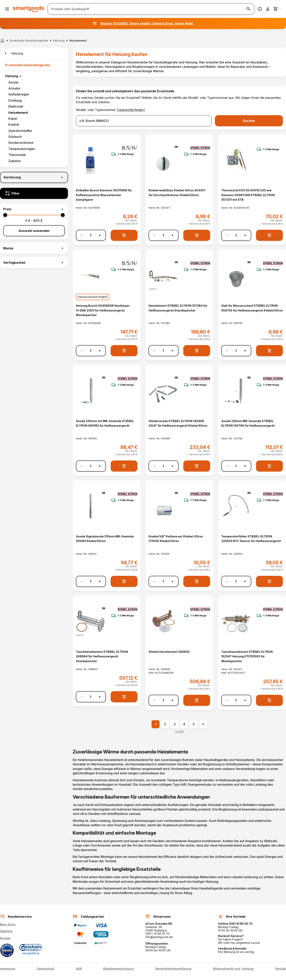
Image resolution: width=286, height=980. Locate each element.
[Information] (260, 9)
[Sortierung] (34, 177)
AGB (79, 969)
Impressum (8, 969)
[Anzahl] (91, 235)
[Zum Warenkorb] (277, 9)
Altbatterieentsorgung (118, 969)
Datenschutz (46, 969)
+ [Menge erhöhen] (100, 235)
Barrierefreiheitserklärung (173, 969)
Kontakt (5, 938)
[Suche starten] (248, 9)
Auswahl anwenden (34, 231)
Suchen (249, 121)
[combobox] (144, 121)
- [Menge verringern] (82, 235)
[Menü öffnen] (7, 9)
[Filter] (34, 193)
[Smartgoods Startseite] (29, 9)
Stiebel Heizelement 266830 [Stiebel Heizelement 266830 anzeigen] (169, 652)
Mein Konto (8, 924)
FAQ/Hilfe (6, 931)
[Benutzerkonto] (268, 9)
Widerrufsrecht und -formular (233, 969)
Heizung (12, 76)
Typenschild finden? (131, 110)
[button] (34, 209)
